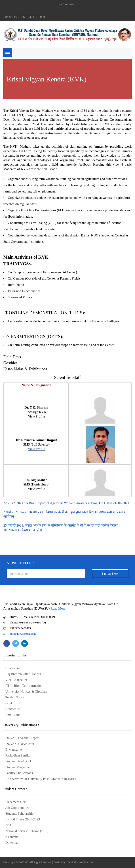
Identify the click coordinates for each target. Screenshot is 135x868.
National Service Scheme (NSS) (27, 831)
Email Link (13, 715)
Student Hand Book (19, 761)
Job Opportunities (17, 808)
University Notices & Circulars (26, 691)
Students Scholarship (19, 813)
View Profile (36, 449)
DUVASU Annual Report (22, 738)
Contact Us (13, 709)
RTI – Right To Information (24, 686)
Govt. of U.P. (14, 703)
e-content (12, 837)
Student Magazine (18, 767)
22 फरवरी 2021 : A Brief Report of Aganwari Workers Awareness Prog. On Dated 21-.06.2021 (66, 503)
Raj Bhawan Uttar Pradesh (23, 674)
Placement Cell (16, 802)
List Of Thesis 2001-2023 (23, 819)
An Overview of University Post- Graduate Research (41, 779)
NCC (9, 825)
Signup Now (110, 574)
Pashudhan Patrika (18, 755)
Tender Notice (15, 697)
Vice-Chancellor (16, 680)
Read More (58, 608)
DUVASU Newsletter (20, 744)
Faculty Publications (19, 773)
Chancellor (13, 668)
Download (12, 843)
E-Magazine (14, 750)
